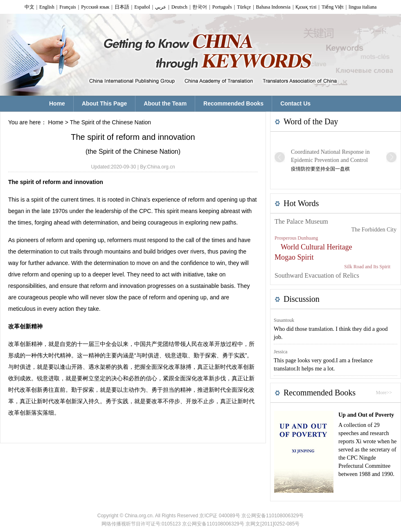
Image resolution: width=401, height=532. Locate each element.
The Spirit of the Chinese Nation (110, 122)
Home (56, 122)
